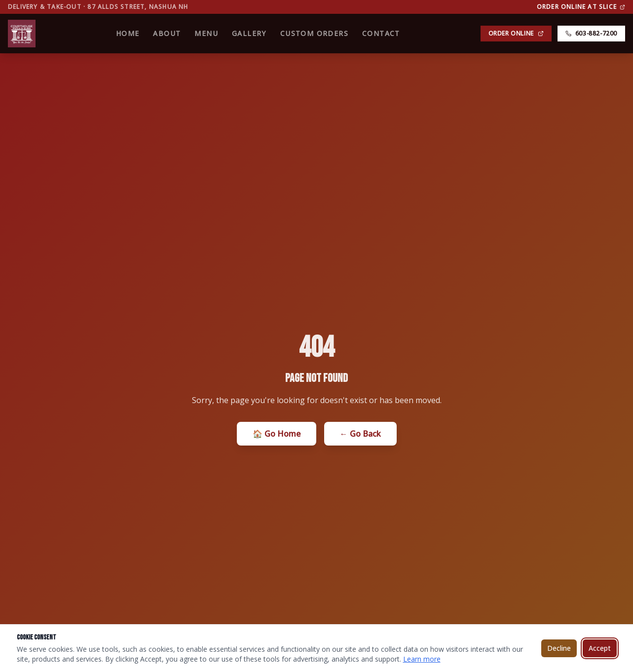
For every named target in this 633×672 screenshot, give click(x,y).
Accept (600, 648)
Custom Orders (314, 33)
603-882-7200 (591, 33)
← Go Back (360, 434)
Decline (559, 648)
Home (128, 33)
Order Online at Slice (581, 7)
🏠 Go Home (277, 434)
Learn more (422, 659)
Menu (206, 33)
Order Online (516, 33)
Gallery (249, 33)
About (167, 33)
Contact (381, 33)
